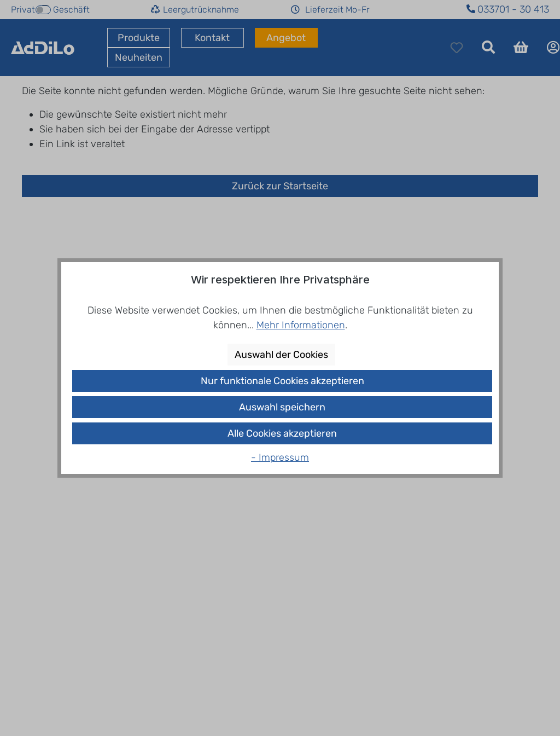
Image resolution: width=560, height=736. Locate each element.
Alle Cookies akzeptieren (282, 433)
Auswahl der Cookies (281, 355)
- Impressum (280, 457)
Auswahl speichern (282, 407)
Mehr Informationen (301, 325)
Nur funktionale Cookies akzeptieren (282, 381)
